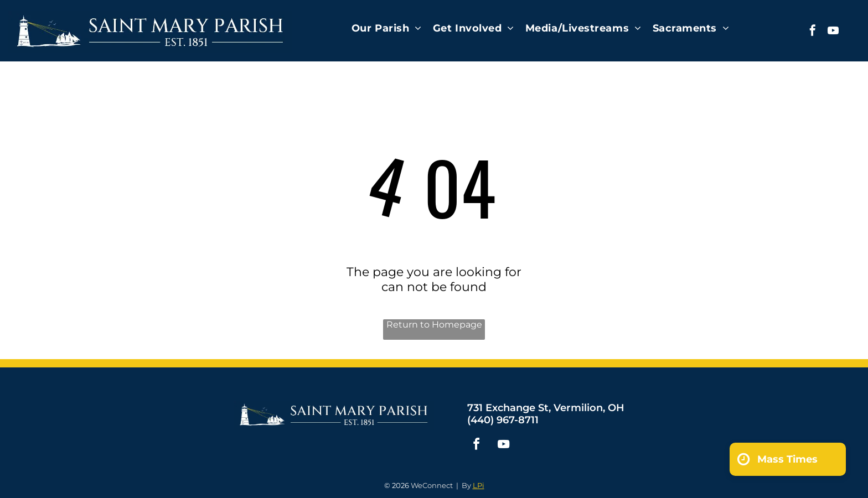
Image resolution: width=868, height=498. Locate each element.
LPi (479, 485)
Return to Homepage (434, 325)
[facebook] (813, 32)
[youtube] (833, 32)
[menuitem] (387, 28)
